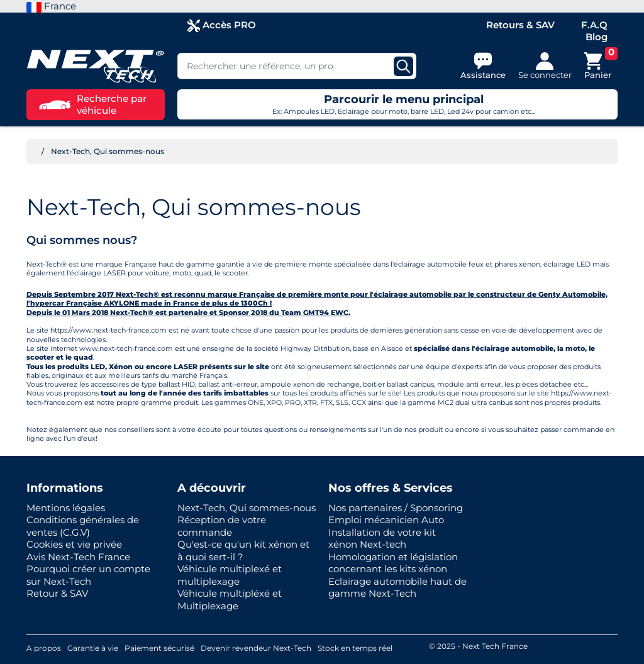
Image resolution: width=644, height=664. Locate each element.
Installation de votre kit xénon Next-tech (382, 539)
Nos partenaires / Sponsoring (396, 508)
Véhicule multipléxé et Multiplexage (230, 600)
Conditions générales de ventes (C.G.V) (83, 526)
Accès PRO (222, 25)
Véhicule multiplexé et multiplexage (230, 575)
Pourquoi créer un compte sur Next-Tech (88, 575)
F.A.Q (594, 25)
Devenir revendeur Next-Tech (256, 648)
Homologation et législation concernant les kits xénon (393, 563)
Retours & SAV (520, 25)
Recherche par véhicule (93, 105)
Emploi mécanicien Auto (386, 520)
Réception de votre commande (222, 526)
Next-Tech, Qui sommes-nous (247, 508)
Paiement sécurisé (159, 648)
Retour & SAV (57, 593)
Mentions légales (66, 508)
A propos (44, 648)
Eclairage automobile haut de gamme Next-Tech (397, 588)
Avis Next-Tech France (78, 557)
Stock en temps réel (355, 648)
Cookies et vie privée (74, 544)
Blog (597, 37)
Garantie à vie (93, 648)
